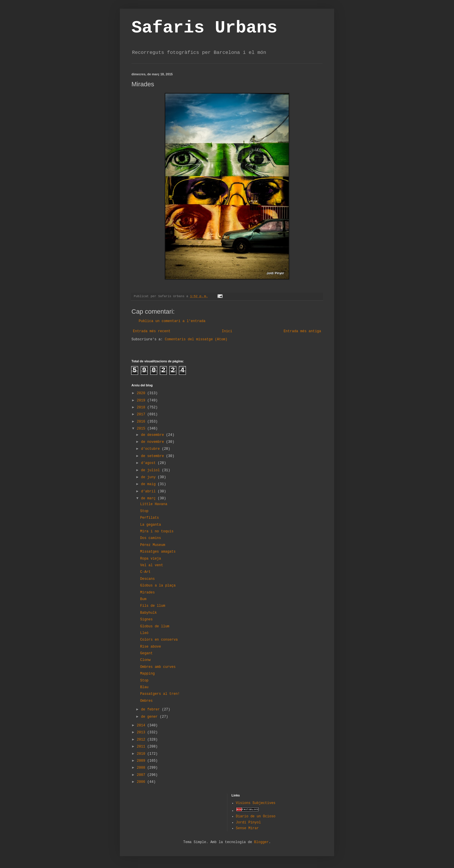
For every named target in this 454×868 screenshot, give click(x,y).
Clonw (145, 660)
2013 (142, 732)
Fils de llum (153, 606)
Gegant (146, 653)
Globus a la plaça (158, 586)
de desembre (153, 435)
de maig (149, 484)
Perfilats (150, 518)
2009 (142, 761)
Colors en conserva (159, 640)
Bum (143, 599)
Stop (144, 511)
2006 (142, 782)
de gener (150, 717)
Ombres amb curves (158, 667)
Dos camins (151, 538)
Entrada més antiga (302, 331)
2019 (142, 401)
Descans (147, 579)
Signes (146, 620)
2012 (142, 740)
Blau (144, 687)
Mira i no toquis (157, 531)
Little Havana (154, 504)
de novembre (153, 442)
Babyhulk (149, 613)
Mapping (147, 674)
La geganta (151, 525)
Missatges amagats (158, 552)
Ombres (146, 701)
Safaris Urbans (204, 28)
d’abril (149, 491)
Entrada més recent (152, 331)
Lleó (144, 633)
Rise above (151, 647)
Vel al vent (152, 565)
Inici (227, 331)
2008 (142, 768)
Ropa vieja (151, 559)
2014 (142, 726)
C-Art (145, 572)
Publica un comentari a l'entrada (172, 321)
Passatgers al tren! (160, 694)
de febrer (151, 710)
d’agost (149, 463)
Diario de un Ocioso (256, 816)
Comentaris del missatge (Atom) (196, 339)
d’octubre (151, 449)
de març (149, 498)
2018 (142, 407)
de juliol (151, 470)
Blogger (261, 842)
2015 (142, 429)
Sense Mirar (247, 828)
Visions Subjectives (256, 803)
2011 (142, 747)
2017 (142, 414)
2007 (142, 775)
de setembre (153, 456)
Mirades (147, 593)
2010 (142, 754)
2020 (142, 393)
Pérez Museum (153, 545)
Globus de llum (155, 626)
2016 (142, 422)
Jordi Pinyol (248, 823)
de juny (149, 477)
